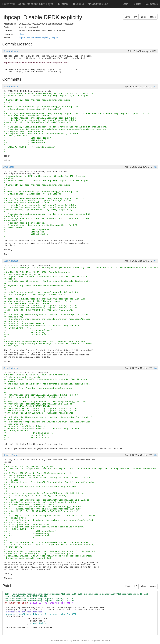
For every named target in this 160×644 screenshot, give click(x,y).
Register (137, 4)
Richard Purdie (11, 455)
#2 (155, 167)
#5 (155, 455)
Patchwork (9, 4)
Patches (63, 4)
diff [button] (135, 17)
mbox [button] (143, 17)
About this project (98, 4)
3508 (127, 17)
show (22, 34)
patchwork (54, 640)
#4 (155, 368)
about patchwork (103, 640)
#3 (155, 261)
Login (125, 4)
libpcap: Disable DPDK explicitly (35, 37)
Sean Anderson (11, 51)
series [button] (153, 17)
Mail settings (152, 4)
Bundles (78, 4)
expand (55, 37)
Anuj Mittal (9, 167)
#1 (155, 87)
